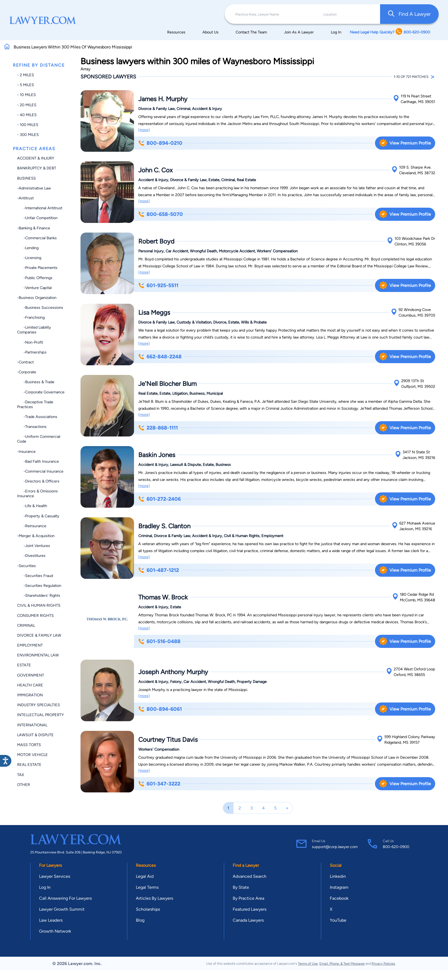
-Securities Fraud (35, 576)
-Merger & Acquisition (36, 536)
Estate (24, 665)
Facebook (339, 898)
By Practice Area (248, 898)
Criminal (26, 625)
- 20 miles (27, 105)
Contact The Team (251, 32)
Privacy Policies (383, 964)
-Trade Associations (37, 417)
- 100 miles (28, 125)
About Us (210, 32)
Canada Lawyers (248, 920)
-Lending (28, 248)
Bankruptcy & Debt (37, 168)
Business (26, 178)
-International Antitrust (40, 208)
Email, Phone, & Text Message (342, 964)
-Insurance (26, 451)
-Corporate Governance (41, 392)
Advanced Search (250, 876)
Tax (21, 775)
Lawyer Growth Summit (62, 909)
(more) (144, 130)
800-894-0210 (160, 143)
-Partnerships (32, 352)
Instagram (339, 887)
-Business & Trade (36, 382)
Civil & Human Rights (39, 605)
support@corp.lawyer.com (335, 847)
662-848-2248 (160, 357)
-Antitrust (25, 198)
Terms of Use (308, 964)
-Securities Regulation (39, 586)
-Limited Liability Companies (34, 330)
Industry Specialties (39, 705)
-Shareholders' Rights (39, 595)
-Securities (26, 566)
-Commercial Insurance (40, 471)
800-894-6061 (160, 709)
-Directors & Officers (38, 481)
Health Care (30, 685)
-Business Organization (37, 298)
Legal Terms (147, 887)
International (32, 725)
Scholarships (148, 909)
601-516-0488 (159, 641)
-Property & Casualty (38, 516)
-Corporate (27, 372)
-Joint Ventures (34, 546)
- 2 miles (26, 75)
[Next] (287, 808)
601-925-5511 (158, 285)
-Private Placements (37, 268)
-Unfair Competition (37, 218)
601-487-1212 (159, 570)
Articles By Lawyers (154, 898)
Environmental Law (38, 655)
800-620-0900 (396, 847)
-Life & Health (32, 506)
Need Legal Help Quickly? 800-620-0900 (390, 32)
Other (24, 785)
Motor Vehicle (32, 755)
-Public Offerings (35, 278)
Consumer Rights (35, 616)
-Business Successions (40, 307)
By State (241, 887)
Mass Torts (29, 745)
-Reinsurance (32, 526)
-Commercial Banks (37, 238)
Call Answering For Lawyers (65, 898)
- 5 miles (26, 85)
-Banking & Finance (34, 228)
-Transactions (32, 427)
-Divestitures (31, 556)
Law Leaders (51, 920)
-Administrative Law (34, 188)
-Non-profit (30, 342)
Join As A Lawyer (299, 32)
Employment (30, 645)
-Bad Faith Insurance (38, 461)
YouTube (338, 920)
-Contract (25, 362)
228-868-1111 (158, 428)
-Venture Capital (34, 288)
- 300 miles (28, 135)
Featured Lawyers (250, 909)
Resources (176, 32)
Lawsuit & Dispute (35, 735)
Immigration (30, 695)
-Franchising (31, 317)
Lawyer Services (55, 876)
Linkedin (338, 876)
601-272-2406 (160, 499)
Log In (336, 32)
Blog (140, 920)
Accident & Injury (36, 158)
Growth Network (55, 931)
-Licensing (29, 258)
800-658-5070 (161, 214)
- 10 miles (26, 95)
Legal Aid (145, 876)
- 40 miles (27, 115)
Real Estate (29, 765)
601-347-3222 (159, 784)
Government (31, 675)
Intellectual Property (41, 715)
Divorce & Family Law (39, 635)
